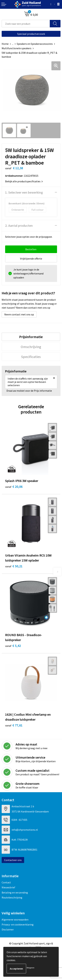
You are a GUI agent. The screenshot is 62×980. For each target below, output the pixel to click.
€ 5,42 (13, 646)
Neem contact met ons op (19, 314)
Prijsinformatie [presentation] (31, 337)
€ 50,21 (14, 566)
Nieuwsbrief (8, 887)
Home (5, 44)
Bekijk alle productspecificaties (24, 181)
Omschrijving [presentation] (31, 347)
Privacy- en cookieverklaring (18, 924)
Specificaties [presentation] (31, 357)
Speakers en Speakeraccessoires (35, 44)
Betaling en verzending (15, 892)
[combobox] (26, 24)
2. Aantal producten (19, 225)
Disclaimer (8, 929)
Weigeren (31, 968)
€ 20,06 (14, 487)
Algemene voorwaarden (15, 920)
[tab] (31, 337)
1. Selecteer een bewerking (24, 192)
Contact (6, 882)
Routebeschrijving (12, 897)
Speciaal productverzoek (31, 34)
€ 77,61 (14, 725)
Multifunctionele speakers (17, 48)
